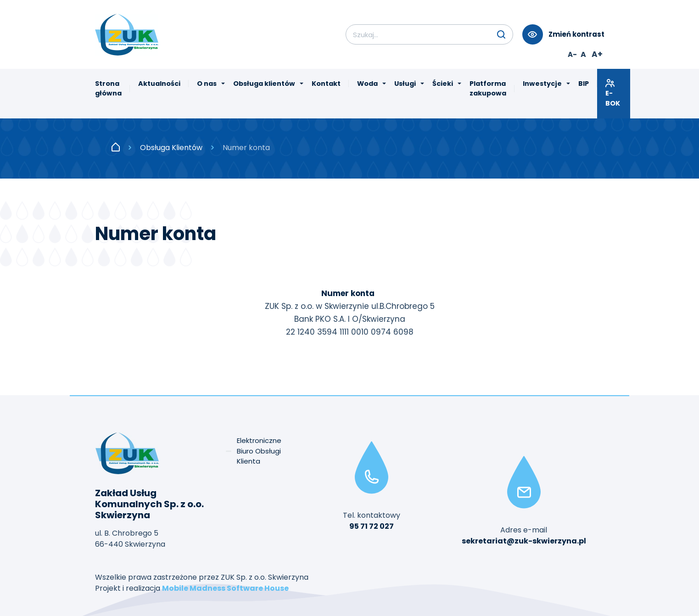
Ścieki (443, 84)
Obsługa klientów (264, 84)
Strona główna (108, 89)
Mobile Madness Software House (225, 588)
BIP (584, 84)
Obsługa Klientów (171, 148)
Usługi (405, 84)
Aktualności (159, 84)
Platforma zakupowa (488, 89)
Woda (367, 84)
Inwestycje (542, 84)
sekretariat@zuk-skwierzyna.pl (524, 541)
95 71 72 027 (372, 526)
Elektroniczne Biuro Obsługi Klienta (259, 451)
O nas (207, 84)
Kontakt (326, 84)
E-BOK (614, 93)
